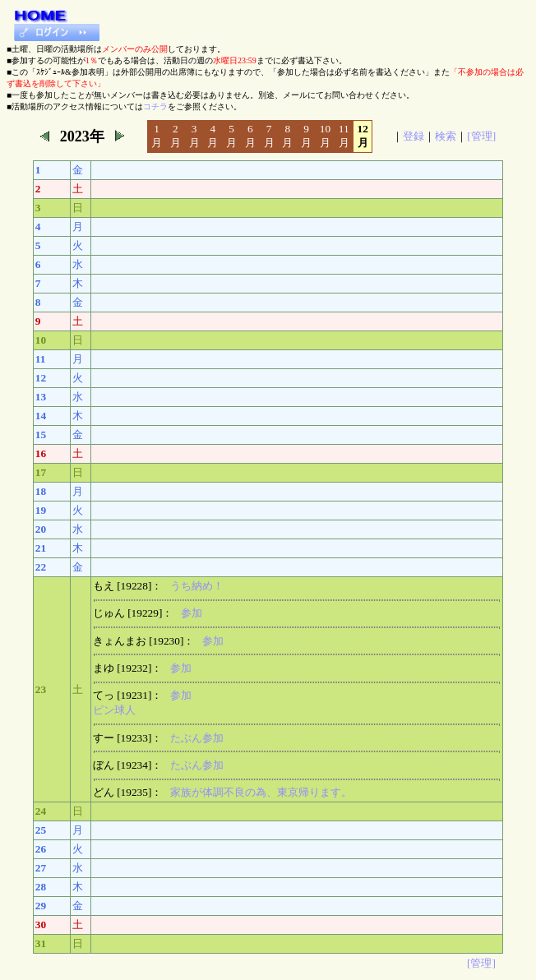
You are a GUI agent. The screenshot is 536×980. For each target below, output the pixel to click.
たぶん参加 (197, 738)
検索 (446, 136)
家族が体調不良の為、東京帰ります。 (261, 792)
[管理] (481, 136)
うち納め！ (197, 586)
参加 (192, 613)
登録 (414, 136)
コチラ (155, 106)
